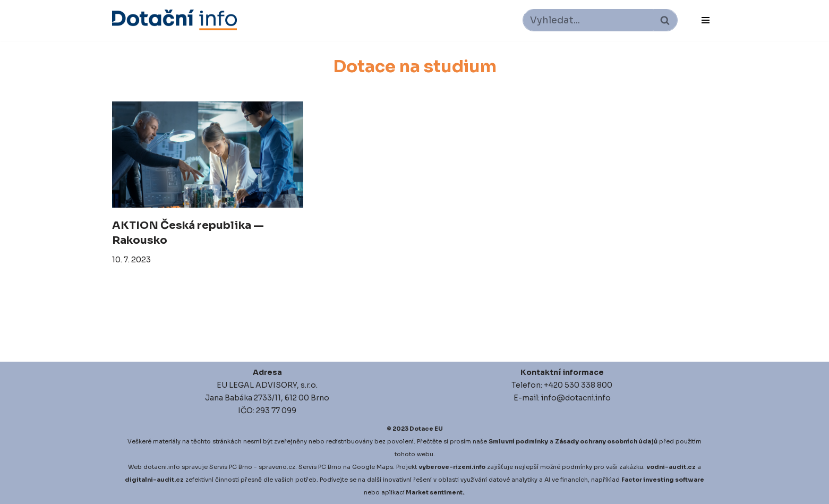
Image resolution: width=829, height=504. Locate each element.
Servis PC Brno (231, 467)
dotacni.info (162, 467)
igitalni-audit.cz (157, 480)
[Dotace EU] (174, 20)
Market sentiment (434, 492)
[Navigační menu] (706, 20)
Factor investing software (663, 480)
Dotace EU (426, 429)
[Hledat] (588, 20)
